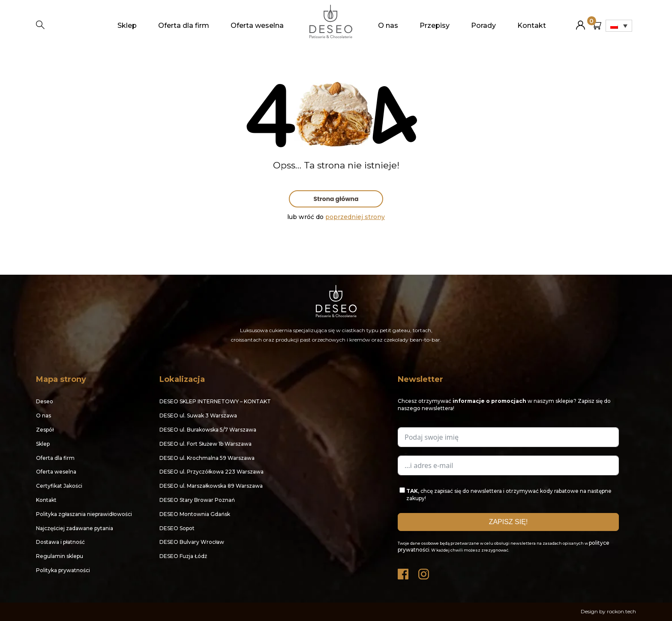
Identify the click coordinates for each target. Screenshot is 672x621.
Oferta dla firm (184, 25)
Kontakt (532, 25)
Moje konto (580, 22)
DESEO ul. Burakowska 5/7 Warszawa (208, 430)
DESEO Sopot (177, 528)
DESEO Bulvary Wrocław (192, 542)
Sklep (127, 25)
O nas (388, 25)
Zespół (45, 430)
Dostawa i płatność (60, 542)
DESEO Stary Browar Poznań (197, 500)
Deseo (45, 401)
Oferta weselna (257, 25)
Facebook (404, 572)
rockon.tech (621, 611)
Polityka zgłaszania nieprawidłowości (84, 514)
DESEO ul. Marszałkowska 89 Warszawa (211, 486)
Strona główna (336, 199)
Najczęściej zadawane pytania (75, 528)
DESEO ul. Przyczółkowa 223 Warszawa (211, 472)
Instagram (424, 572)
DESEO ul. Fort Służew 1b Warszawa (205, 444)
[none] (619, 26)
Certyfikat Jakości (59, 486)
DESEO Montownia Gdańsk (195, 514)
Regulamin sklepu (60, 556)
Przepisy (435, 25)
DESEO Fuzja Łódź (183, 556)
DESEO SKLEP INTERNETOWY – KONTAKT (215, 401)
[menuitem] (619, 26)
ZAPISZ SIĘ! (508, 522)
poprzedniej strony (355, 217)
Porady (483, 25)
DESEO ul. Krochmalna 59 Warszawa (207, 458)
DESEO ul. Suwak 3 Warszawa (198, 415)
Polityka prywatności (63, 570)
